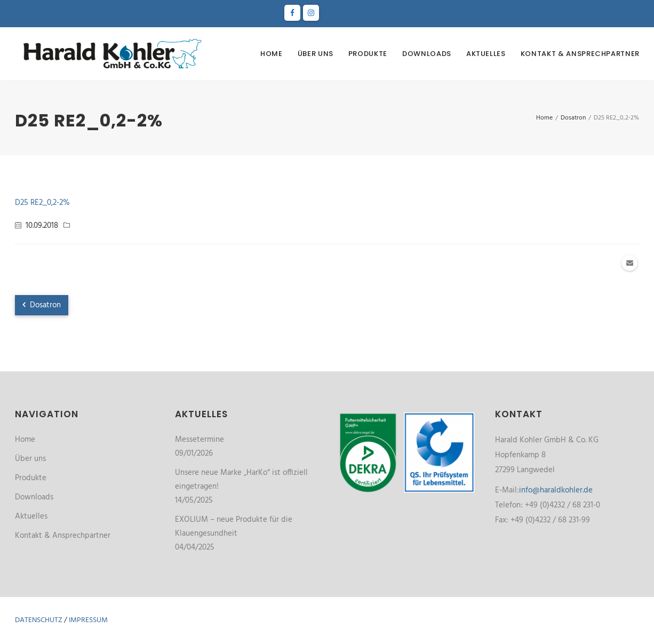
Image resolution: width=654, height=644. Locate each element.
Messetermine (200, 440)
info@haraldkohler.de (556, 490)
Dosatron (42, 305)
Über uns (316, 54)
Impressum (88, 620)
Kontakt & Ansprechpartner (580, 54)
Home (272, 54)
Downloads (427, 54)
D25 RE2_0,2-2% (42, 203)
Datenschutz (39, 620)
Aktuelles (486, 54)
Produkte (368, 54)
